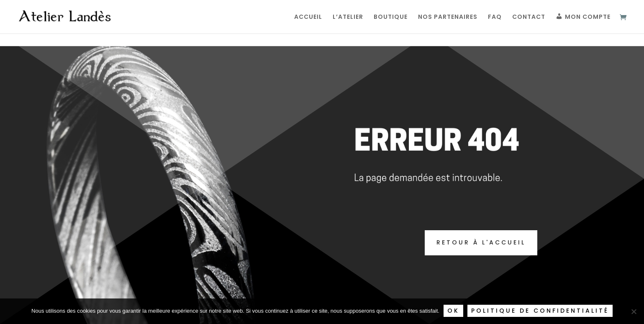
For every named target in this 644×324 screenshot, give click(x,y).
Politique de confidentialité (540, 311)
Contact (529, 17)
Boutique (391, 17)
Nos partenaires (448, 17)
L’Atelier (348, 17)
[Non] (634, 311)
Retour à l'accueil (481, 242)
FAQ (495, 17)
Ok (453, 311)
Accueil (308, 17)
